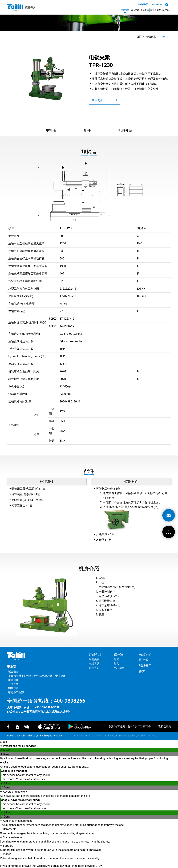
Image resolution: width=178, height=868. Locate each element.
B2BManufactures (126, 736)
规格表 (51, 130)
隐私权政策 (165, 727)
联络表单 (145, 665)
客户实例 (166, 10)
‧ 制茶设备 (13, 688)
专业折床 (60, 676)
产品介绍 (95, 654)
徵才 (142, 671)
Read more (8, 779)
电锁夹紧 (125, 10)
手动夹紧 (145, 10)
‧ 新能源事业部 (15, 692)
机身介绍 (125, 130)
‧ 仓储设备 (13, 684)
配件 (87, 130)
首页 (139, 37)
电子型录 (119, 668)
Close (3, 742)
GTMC (90, 736)
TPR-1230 (166, 37)
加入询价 (105, 100)
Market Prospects (147, 736)
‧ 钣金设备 (13, 672)
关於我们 (145, 654)
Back (169, 532)
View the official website (31, 779)
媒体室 (119, 654)
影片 (117, 664)
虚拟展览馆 (155, 10)
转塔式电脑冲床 (43, 676)
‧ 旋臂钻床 (13, 680)
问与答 (144, 660)
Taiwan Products (104, 736)
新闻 (117, 659)
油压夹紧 (135, 10)
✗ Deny (5, 754)
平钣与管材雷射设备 (20, 676)
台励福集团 (143, 5)
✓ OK (99, 866)
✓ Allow (5, 750)
